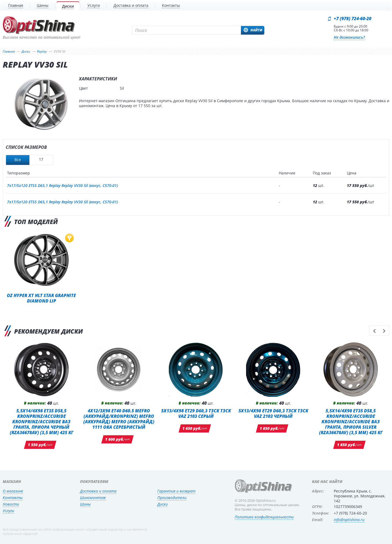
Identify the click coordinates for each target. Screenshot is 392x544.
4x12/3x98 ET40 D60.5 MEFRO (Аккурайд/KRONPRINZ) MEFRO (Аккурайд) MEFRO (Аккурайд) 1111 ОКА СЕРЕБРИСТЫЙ (119, 419)
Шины (85, 504)
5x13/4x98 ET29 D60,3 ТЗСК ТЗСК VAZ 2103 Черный (273, 413)
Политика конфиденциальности (264, 517)
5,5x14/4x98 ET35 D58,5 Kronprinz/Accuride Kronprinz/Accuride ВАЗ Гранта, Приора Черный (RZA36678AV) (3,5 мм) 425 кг (42, 421)
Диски (163, 504)
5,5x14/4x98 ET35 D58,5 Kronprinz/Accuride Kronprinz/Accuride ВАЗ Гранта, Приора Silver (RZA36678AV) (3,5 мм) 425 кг (351, 421)
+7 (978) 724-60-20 (353, 19)
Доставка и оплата (98, 491)
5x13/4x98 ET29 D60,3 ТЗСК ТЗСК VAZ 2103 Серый (196, 413)
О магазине (13, 491)
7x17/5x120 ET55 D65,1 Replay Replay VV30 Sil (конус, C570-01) (62, 185)
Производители (172, 498)
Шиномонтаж (93, 498)
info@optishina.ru (349, 520)
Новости (11, 504)
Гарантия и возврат (176, 491)
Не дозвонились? (349, 37)
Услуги (8, 511)
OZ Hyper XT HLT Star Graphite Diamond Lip (41, 298)
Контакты (13, 498)
